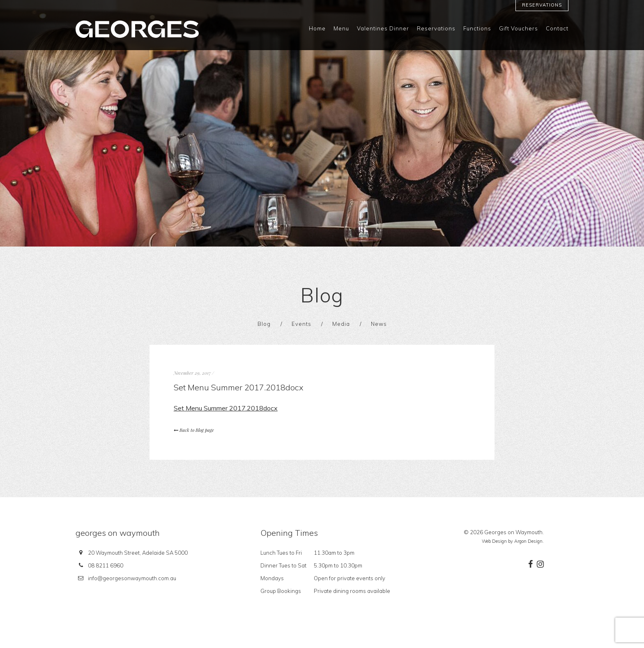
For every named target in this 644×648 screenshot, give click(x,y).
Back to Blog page (194, 430)
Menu (341, 29)
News (379, 324)
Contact (557, 29)
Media (341, 324)
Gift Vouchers (519, 29)
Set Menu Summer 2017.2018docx (226, 408)
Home (317, 29)
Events (301, 324)
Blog (264, 324)
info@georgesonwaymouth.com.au (132, 578)
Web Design (494, 541)
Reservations (542, 5)
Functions (477, 29)
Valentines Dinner (383, 29)
